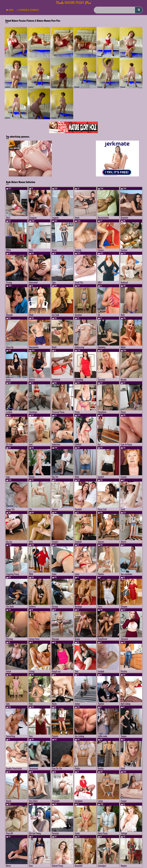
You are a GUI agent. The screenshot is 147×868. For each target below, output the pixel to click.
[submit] (139, 10)
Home (11, 10)
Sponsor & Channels (29, 10)
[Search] (118, 10)
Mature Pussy (73, 3)
